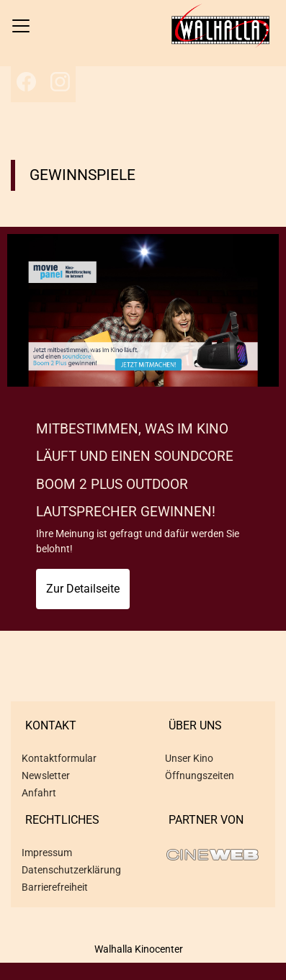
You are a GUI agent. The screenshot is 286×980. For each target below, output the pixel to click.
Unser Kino (189, 758)
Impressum (47, 853)
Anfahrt (39, 793)
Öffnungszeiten (200, 776)
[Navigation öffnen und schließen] (21, 26)
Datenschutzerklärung (71, 870)
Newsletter (46, 776)
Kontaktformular (59, 758)
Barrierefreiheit (55, 887)
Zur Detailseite (83, 589)
